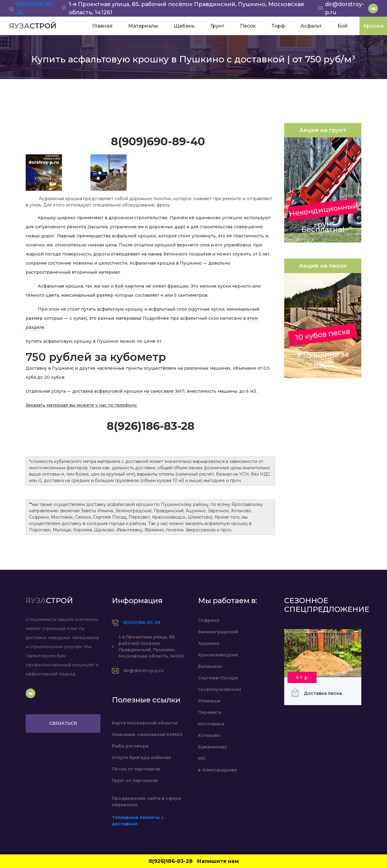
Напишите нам (218, 861)
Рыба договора (130, 746)
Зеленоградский (218, 632)
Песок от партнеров (136, 769)
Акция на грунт (323, 130)
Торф (278, 26)
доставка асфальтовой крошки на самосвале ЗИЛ (128, 391)
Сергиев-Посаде (218, 678)
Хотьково (209, 735)
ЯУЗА (33, 26)
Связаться (63, 723)
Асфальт (311, 26)
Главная (102, 26)
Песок (248, 26)
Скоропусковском (220, 689)
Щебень (184, 26)
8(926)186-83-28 (142, 622)
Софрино (209, 620)
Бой (343, 26)
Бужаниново (213, 747)
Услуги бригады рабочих (141, 757)
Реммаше (209, 701)
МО (202, 758)
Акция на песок (323, 266)
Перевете (210, 712)
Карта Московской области (145, 723)
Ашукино (209, 643)
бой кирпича (130, 286)
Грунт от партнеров (135, 781)
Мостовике (211, 724)
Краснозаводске (218, 655)
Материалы (143, 26)
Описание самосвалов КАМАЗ (147, 734)
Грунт (217, 26)
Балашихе (210, 666)
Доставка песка (323, 693)
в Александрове (218, 770)
